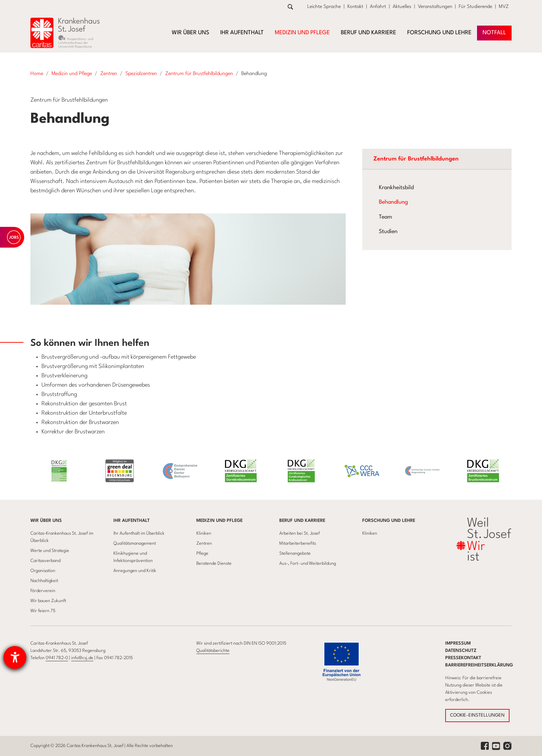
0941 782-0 (57, 658)
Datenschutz (461, 651)
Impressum (458, 643)
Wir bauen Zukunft (48, 601)
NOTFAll (494, 33)
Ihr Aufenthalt (132, 521)
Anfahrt (378, 7)
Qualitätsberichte (213, 651)
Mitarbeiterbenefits (298, 543)
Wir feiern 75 (43, 611)
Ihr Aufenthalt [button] (242, 33)
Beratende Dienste (214, 564)
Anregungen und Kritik (135, 571)
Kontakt (355, 7)
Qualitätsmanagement (135, 543)
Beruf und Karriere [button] (368, 33)
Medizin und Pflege (219, 521)
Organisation (43, 571)
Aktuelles (402, 7)
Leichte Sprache (324, 7)
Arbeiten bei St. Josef (300, 533)
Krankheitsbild (396, 188)
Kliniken (204, 533)
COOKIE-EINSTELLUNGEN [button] (477, 715)
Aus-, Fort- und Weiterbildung (308, 564)
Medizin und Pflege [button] (302, 33)
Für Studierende (475, 7)
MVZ (504, 7)
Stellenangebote (295, 554)
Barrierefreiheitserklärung (479, 665)
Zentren (204, 543)
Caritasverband (45, 561)
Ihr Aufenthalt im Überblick (139, 533)
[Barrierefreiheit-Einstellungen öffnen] (15, 657)
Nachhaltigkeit (44, 581)
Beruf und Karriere (302, 521)
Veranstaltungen (435, 7)
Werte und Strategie (50, 551)
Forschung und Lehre (389, 521)
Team (385, 217)
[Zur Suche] (290, 7)
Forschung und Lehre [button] (439, 33)
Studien (388, 232)
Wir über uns (46, 521)
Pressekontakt (463, 658)
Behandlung (393, 202)
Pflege (202, 554)
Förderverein (43, 591)
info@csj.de (82, 658)
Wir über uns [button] (190, 33)
